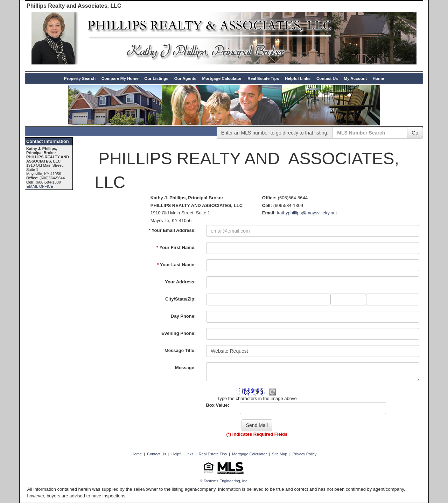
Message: (185, 368)
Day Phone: (183, 316)
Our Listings (156, 78)
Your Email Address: (172, 230)
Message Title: (180, 350)
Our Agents (185, 78)
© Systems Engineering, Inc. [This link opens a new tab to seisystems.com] (224, 481)
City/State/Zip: (180, 299)
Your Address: (180, 282)
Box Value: (217, 405)
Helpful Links (298, 78)
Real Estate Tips (263, 78)
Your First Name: (176, 247)
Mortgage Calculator (222, 78)
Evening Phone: (178, 333)
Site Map (279, 454)
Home (378, 78)
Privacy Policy (304, 454)
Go (415, 133)
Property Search (80, 78)
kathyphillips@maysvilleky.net (307, 213)
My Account (355, 78)
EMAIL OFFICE (40, 186)
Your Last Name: (177, 265)
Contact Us (327, 78)
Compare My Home (120, 78)
